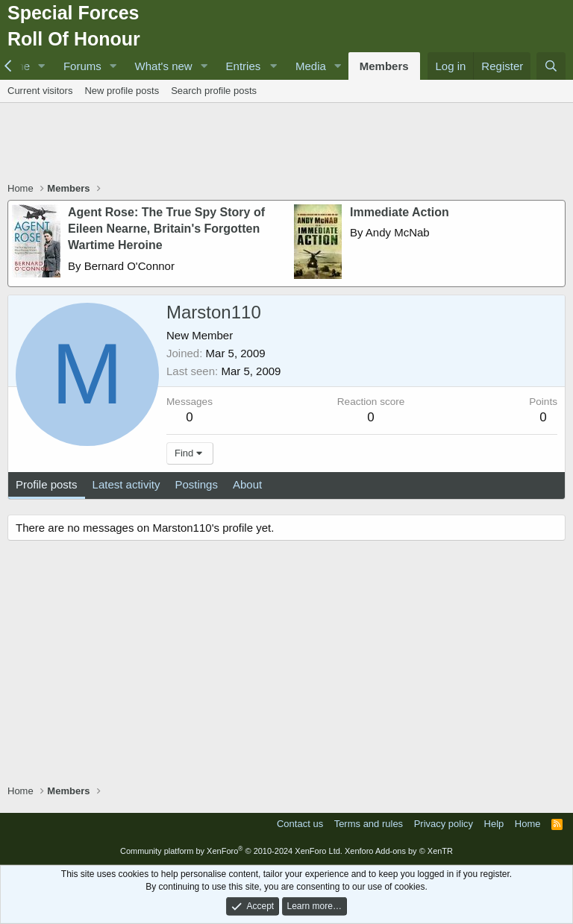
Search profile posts (214, 91)
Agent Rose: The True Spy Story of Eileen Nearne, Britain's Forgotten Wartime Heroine (166, 229)
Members (384, 66)
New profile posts (122, 91)
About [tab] (247, 484)
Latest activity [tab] (126, 484)
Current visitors (40, 91)
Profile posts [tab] (47, 484)
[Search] (551, 66)
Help (494, 824)
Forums (82, 66)
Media (311, 66)
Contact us (300, 824)
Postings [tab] (196, 484)
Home (528, 824)
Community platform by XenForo (231, 851)
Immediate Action (400, 212)
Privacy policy (444, 824)
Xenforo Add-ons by (399, 851)
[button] (42, 66)
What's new (164, 66)
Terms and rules (369, 824)
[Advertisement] (286, 144)
